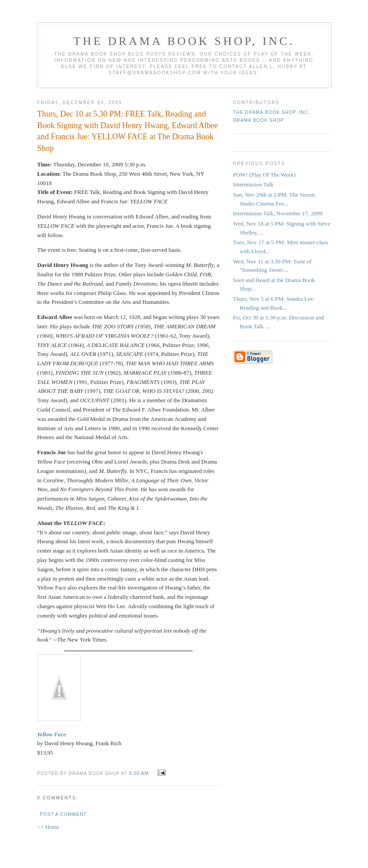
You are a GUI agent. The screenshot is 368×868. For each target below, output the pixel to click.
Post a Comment (63, 814)
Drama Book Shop (259, 120)
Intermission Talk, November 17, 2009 (278, 213)
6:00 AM (139, 773)
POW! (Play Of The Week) (265, 175)
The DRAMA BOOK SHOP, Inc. (184, 41)
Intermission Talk (253, 184)
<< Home (49, 827)
